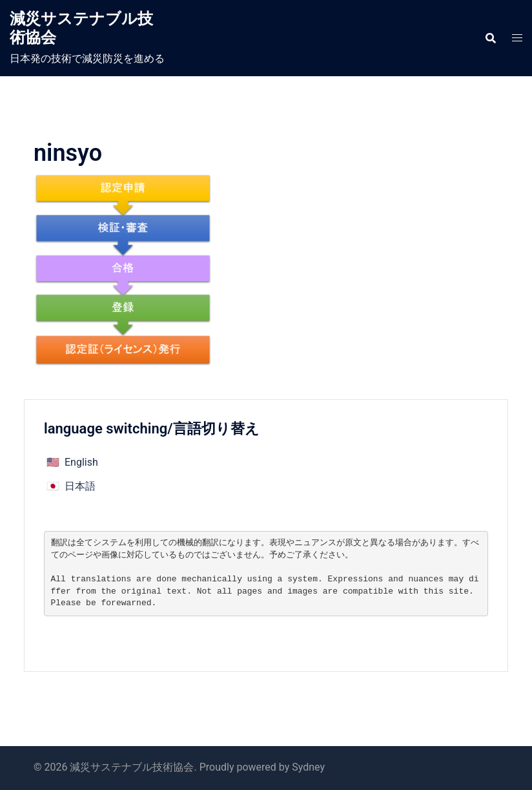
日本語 (80, 486)
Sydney (308, 767)
